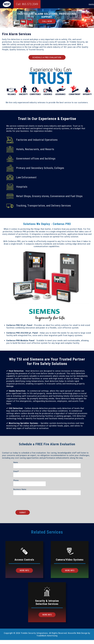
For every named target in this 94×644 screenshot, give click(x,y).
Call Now (47, 21)
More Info (24, 570)
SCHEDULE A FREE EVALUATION (47, 57)
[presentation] (47, 502)
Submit (23, 512)
